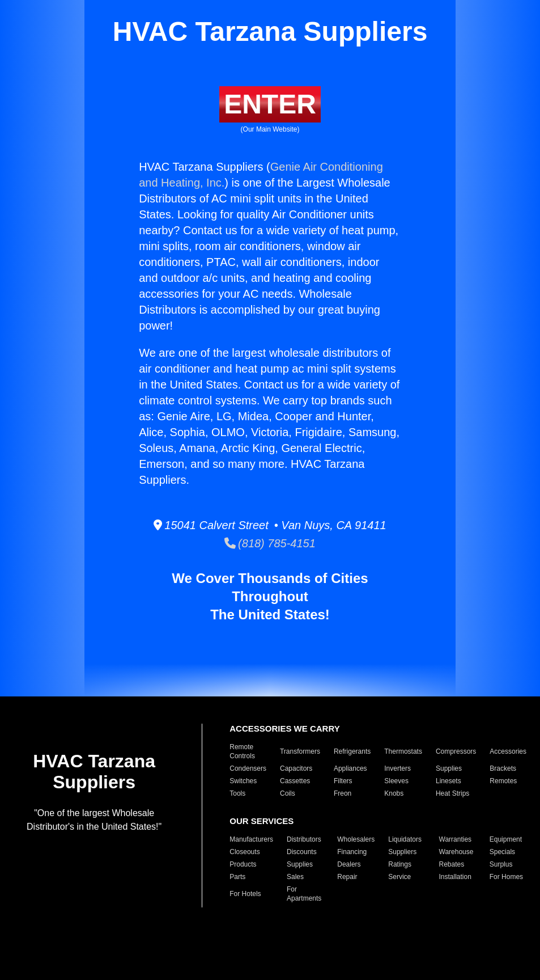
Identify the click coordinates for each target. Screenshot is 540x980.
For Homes (506, 877)
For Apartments (304, 894)
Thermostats (403, 751)
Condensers (248, 768)
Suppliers (402, 852)
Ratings (400, 864)
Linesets (448, 781)
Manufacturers (251, 839)
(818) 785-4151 (270, 543)
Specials (502, 852)
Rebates (452, 864)
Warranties (456, 839)
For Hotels (245, 894)
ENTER (270, 104)
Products (243, 864)
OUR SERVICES (262, 821)
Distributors (304, 839)
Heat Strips (452, 793)
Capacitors (296, 768)
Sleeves (396, 781)
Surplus (501, 864)
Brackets (503, 768)
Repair (347, 877)
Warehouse (456, 852)
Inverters (397, 768)
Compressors (456, 751)
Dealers (349, 864)
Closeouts (245, 852)
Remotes (503, 781)
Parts (237, 877)
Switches (243, 781)
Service (399, 877)
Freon (343, 793)
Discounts (302, 852)
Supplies (449, 768)
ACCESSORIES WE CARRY (284, 728)
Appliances (350, 768)
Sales (295, 877)
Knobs (394, 793)
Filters (343, 781)
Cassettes (295, 781)
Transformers (300, 751)
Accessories (508, 751)
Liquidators (405, 839)
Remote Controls (242, 751)
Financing (352, 852)
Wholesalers (356, 839)
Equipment (506, 839)
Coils (288, 793)
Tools (237, 793)
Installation (455, 877)
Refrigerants (352, 751)
